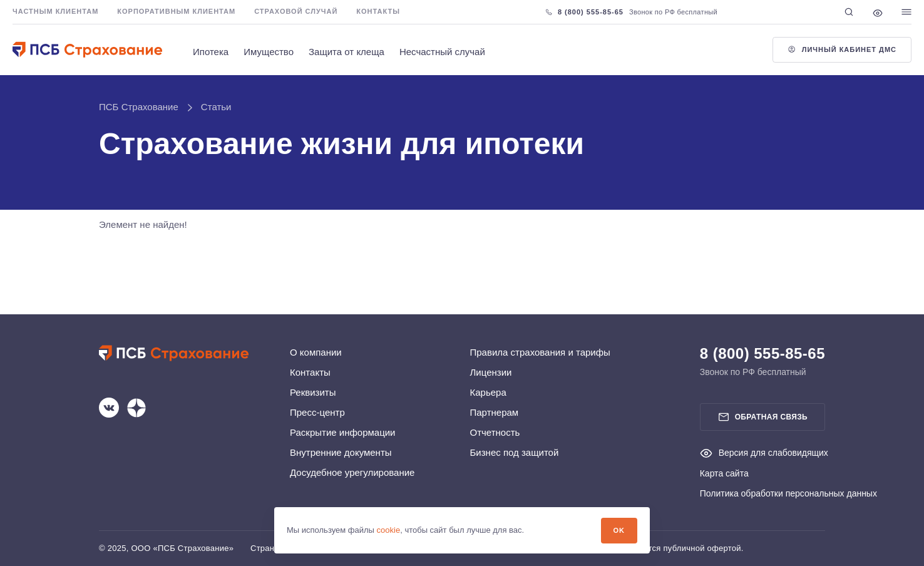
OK (619, 530)
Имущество (269, 52)
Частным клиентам (55, 11)
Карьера (488, 392)
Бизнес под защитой (515, 452)
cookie (389, 530)
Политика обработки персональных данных (788, 493)
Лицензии (491, 372)
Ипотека (211, 52)
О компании (316, 352)
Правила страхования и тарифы (540, 352)
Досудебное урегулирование (352, 472)
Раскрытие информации (343, 432)
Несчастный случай (442, 52)
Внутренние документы (341, 452)
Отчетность (495, 432)
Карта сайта (724, 473)
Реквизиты (313, 392)
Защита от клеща (346, 52)
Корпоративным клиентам (176, 11)
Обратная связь (762, 417)
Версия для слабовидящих (764, 453)
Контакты (378, 11)
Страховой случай (296, 11)
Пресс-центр (317, 412)
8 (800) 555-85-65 (584, 12)
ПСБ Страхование (139, 107)
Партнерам (495, 412)
